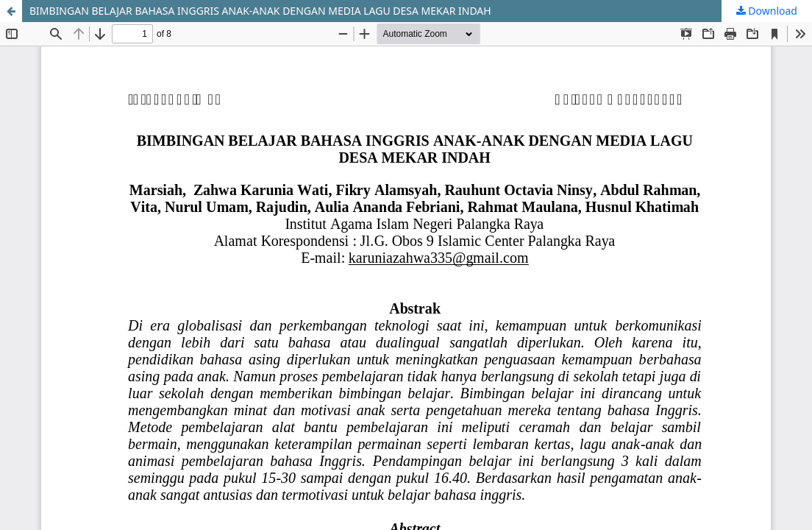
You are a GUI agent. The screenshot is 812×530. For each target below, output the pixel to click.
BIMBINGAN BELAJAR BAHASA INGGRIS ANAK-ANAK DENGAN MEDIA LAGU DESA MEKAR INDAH (260, 11)
